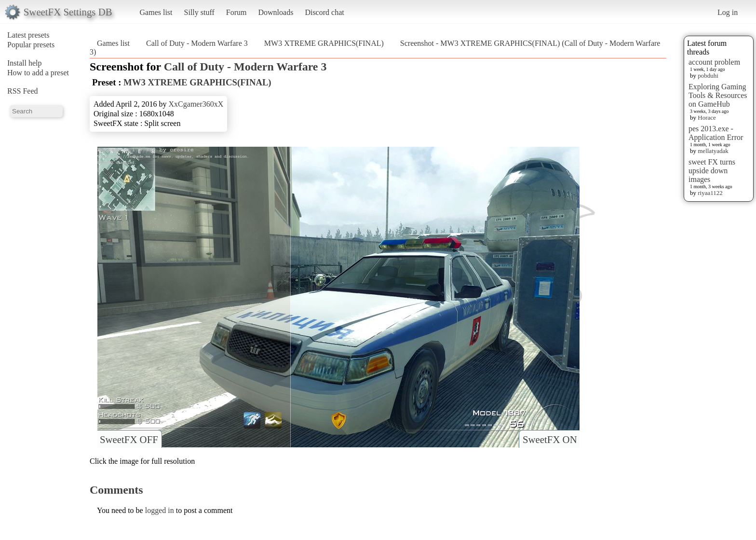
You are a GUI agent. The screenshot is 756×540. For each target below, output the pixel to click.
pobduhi (708, 76)
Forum (236, 12)
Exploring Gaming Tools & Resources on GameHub (718, 95)
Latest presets (28, 35)
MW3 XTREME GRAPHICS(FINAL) (324, 43)
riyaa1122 (710, 193)
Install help (25, 63)
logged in (160, 510)
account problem (714, 62)
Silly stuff (199, 12)
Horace (707, 118)
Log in (728, 12)
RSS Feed (23, 91)
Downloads (276, 12)
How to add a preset (38, 73)
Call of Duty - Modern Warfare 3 (197, 43)
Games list (156, 12)
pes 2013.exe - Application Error (716, 133)
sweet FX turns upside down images (712, 171)
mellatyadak (713, 151)
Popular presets (31, 45)
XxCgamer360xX (196, 104)
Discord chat (324, 12)
